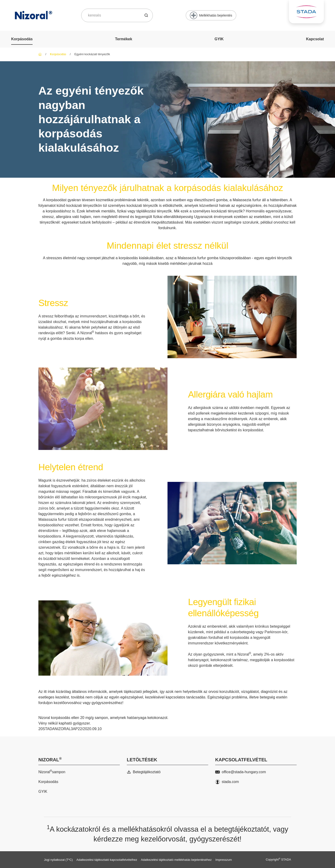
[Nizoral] (40, 54)
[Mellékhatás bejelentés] (211, 15)
